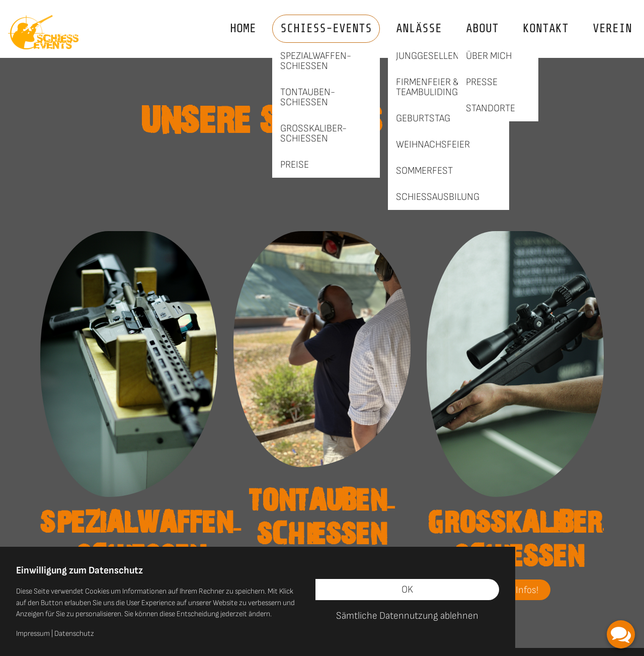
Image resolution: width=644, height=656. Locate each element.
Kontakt (546, 28)
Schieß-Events (326, 28)
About (482, 28)
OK (407, 590)
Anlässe (419, 28)
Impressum (33, 634)
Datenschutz (74, 634)
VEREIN (612, 28)
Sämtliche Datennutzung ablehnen (407, 616)
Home (243, 28)
